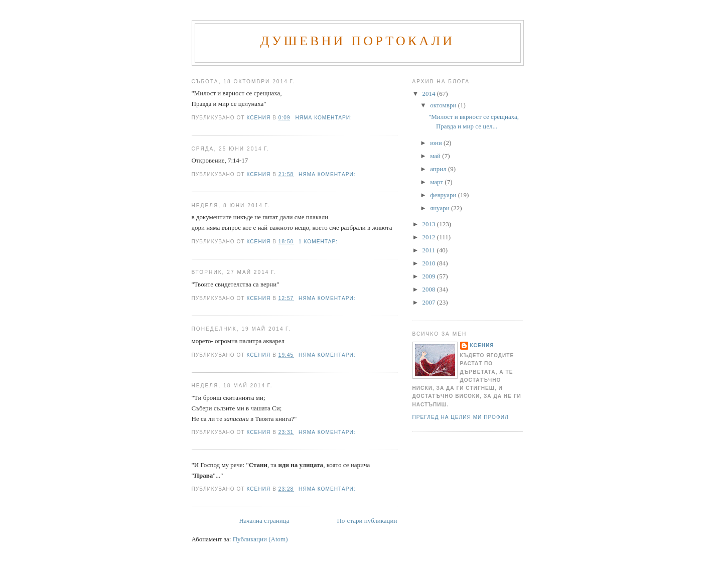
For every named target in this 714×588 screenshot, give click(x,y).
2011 (430, 250)
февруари (444, 195)
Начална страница (264, 521)
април (439, 169)
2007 (430, 302)
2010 (430, 263)
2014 (430, 94)
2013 (430, 224)
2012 (430, 237)
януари (441, 208)
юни (437, 143)
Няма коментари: (324, 118)
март (437, 182)
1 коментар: (319, 242)
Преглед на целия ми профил (461, 417)
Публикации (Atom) (260, 539)
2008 (430, 289)
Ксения (482, 345)
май (436, 156)
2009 (430, 276)
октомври (444, 105)
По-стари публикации (367, 521)
